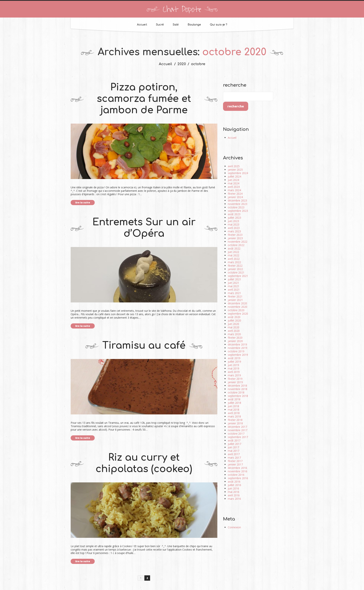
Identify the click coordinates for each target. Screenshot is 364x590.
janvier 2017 (235, 464)
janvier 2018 (235, 423)
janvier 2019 (235, 382)
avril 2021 (234, 290)
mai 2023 (234, 224)
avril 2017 (234, 454)
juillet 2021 (234, 279)
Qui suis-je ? (219, 25)
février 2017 (235, 461)
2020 (182, 64)
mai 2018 (234, 410)
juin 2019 (233, 365)
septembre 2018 (238, 396)
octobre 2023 (236, 207)
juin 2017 (233, 447)
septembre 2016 (238, 478)
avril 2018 (234, 413)
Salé (176, 25)
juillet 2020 (234, 320)
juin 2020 (233, 324)
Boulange (194, 25)
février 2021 (235, 296)
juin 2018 (233, 406)
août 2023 (234, 214)
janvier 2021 (235, 300)
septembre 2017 (238, 437)
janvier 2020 (235, 341)
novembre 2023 (238, 204)
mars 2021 (234, 293)
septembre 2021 (238, 276)
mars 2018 (234, 416)
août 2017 (234, 440)
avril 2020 (234, 331)
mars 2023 (234, 231)
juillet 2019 (234, 362)
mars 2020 (234, 334)
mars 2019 (234, 375)
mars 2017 (234, 458)
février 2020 (235, 338)
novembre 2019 (238, 348)
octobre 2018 (236, 392)
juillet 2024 (234, 176)
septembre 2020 (238, 314)
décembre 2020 (237, 303)
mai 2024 (234, 183)
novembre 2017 (238, 430)
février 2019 (235, 379)
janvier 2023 (235, 238)
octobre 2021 (236, 272)
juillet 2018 (234, 403)
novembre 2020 (238, 307)
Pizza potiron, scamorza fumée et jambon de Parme (144, 99)
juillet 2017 (234, 444)
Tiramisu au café (144, 346)
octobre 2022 (236, 245)
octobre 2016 (236, 475)
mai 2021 (234, 286)
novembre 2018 (238, 389)
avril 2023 (234, 228)
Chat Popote (182, 10)
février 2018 (235, 420)
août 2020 (234, 317)
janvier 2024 (235, 197)
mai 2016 (234, 492)
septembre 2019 (238, 355)
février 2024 (235, 194)
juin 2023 (233, 221)
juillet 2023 (234, 218)
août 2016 (234, 482)
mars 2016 (234, 499)
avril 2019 (234, 372)
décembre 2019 (237, 344)
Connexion (234, 527)
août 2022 (234, 248)
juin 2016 (233, 488)
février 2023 (235, 235)
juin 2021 (233, 283)
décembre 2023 (237, 200)
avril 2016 (234, 495)
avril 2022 (234, 259)
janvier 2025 (235, 170)
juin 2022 (233, 252)
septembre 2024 (238, 173)
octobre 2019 (236, 351)
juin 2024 (233, 180)
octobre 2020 (236, 310)
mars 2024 (234, 190)
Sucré (160, 25)
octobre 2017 (236, 434)
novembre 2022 (238, 242)
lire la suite (83, 202)
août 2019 (234, 358)
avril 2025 (234, 166)
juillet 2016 (234, 485)
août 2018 (234, 399)
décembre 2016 (237, 468)
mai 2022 (234, 255)
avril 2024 (234, 187)
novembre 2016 (238, 471)
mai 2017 (234, 451)
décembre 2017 (237, 427)
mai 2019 (234, 368)
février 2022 (235, 266)
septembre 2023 (238, 211)
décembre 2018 (237, 386)
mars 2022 (234, 262)
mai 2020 (234, 327)
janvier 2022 (235, 269)
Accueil (142, 25)
